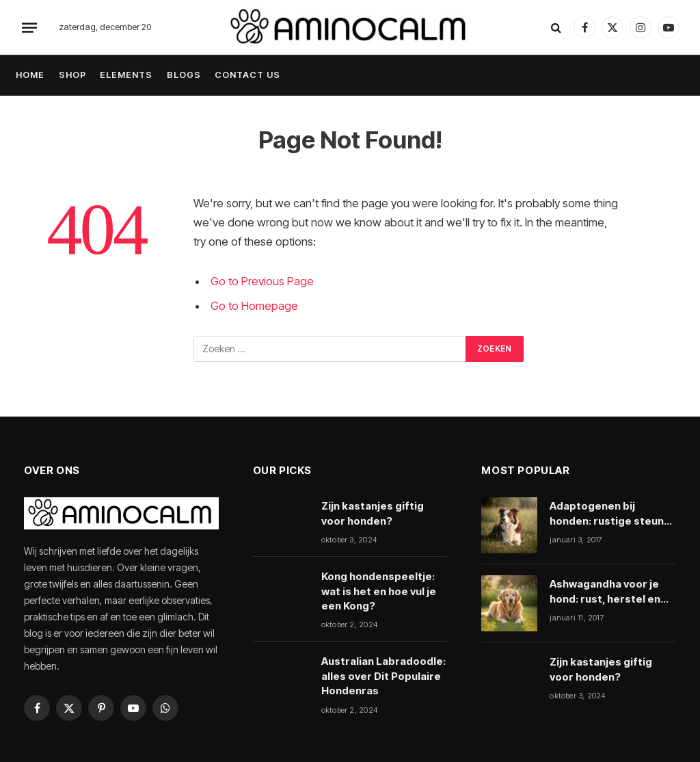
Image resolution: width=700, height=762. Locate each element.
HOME (30, 75)
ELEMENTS (126, 75)
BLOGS (184, 75)
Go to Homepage (254, 306)
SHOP (72, 75)
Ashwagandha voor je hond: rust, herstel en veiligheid (605, 592)
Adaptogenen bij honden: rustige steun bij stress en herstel (607, 514)
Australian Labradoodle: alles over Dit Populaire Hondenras (383, 676)
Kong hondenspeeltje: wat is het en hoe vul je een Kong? (379, 591)
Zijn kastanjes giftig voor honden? (373, 513)
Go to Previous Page (262, 281)
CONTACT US (247, 75)
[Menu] (29, 27)
